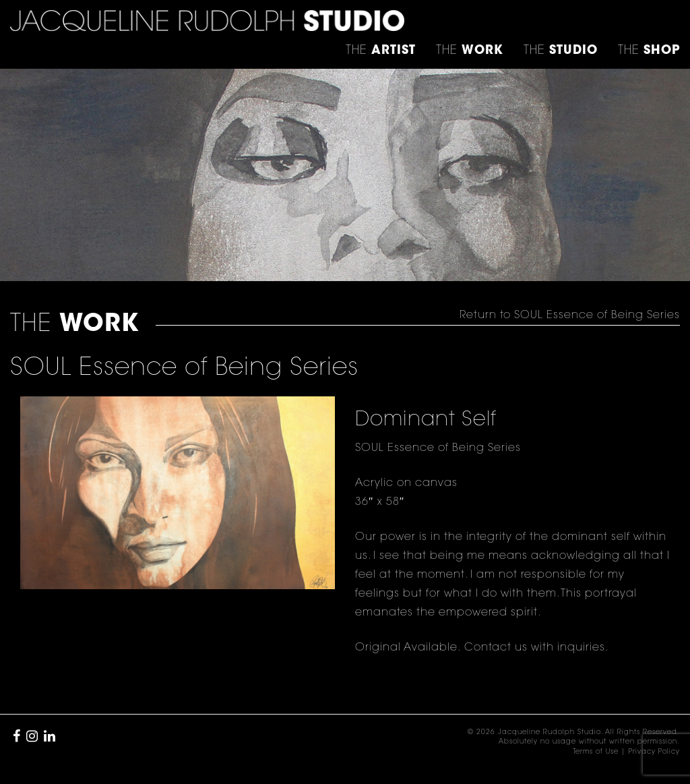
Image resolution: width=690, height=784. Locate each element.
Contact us (496, 648)
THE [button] (381, 51)
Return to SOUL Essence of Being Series (570, 315)
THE (649, 51)
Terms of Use (596, 752)
